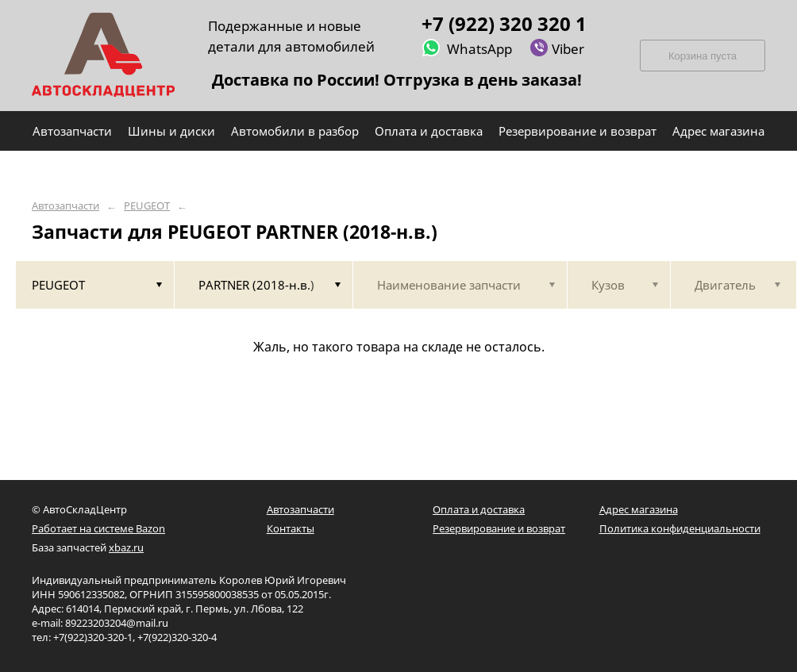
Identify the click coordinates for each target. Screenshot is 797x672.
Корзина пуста (703, 56)
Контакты (291, 528)
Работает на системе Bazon (98, 528)
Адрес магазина (639, 509)
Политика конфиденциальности (680, 528)
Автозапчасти (65, 206)
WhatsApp (467, 48)
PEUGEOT (147, 206)
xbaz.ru (126, 547)
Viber (557, 48)
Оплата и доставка (479, 509)
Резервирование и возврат (499, 528)
